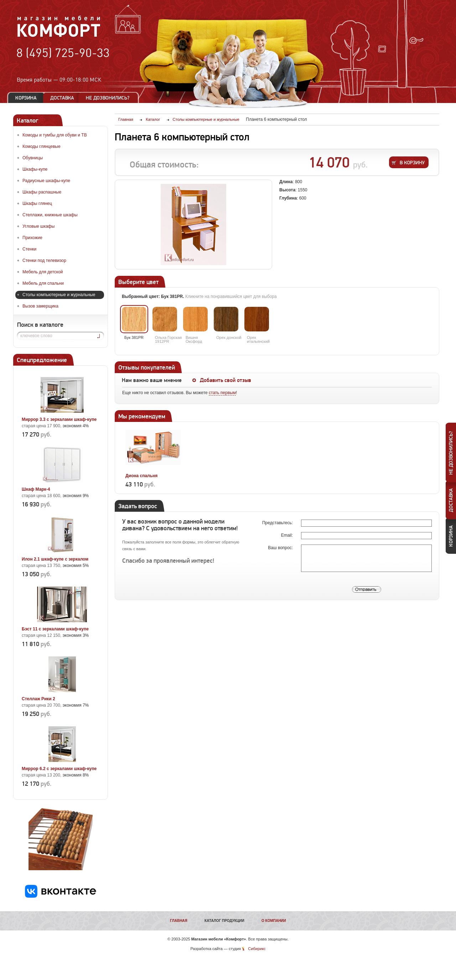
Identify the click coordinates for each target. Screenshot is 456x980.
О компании (274, 921)
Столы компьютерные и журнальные (59, 295)
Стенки (29, 249)
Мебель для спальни (43, 283)
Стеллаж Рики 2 (38, 699)
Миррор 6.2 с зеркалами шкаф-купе (59, 769)
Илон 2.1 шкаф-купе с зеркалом (55, 559)
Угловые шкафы (38, 226)
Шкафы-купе (35, 169)
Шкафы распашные (42, 192)
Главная (179, 921)
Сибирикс (257, 949)
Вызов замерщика (40, 306)
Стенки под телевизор (44, 261)
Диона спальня (141, 476)
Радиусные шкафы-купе (46, 181)
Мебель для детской (43, 272)
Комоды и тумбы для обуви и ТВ (55, 135)
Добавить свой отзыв (226, 380)
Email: (288, 535)
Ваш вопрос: (281, 548)
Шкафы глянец (37, 203)
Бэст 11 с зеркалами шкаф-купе (55, 629)
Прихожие (32, 238)
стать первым (222, 393)
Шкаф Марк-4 (36, 489)
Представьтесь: (278, 523)
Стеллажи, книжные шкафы (50, 215)
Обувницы (33, 158)
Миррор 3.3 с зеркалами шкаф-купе (59, 419)
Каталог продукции (224, 921)
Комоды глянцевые (42, 146)
